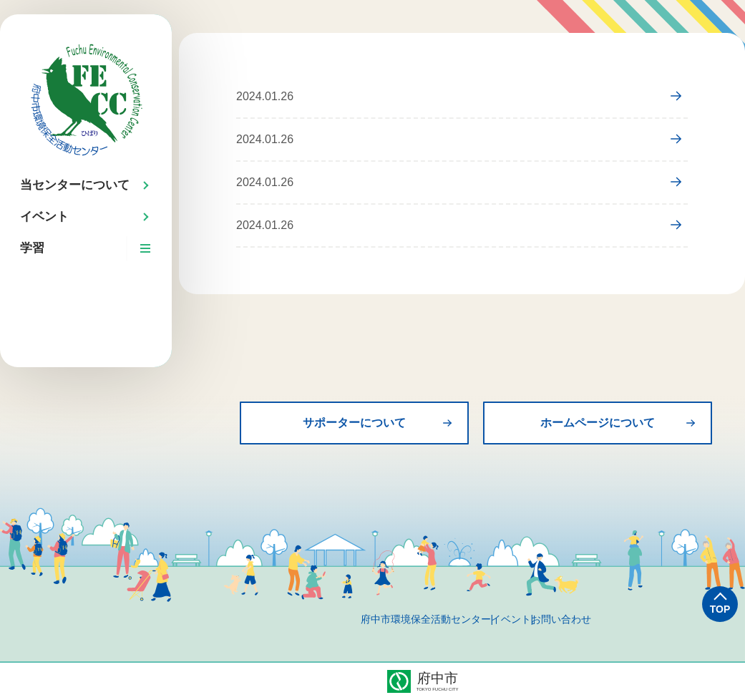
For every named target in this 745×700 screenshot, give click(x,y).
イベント (511, 619)
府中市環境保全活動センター (390, 619)
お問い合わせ (597, 619)
